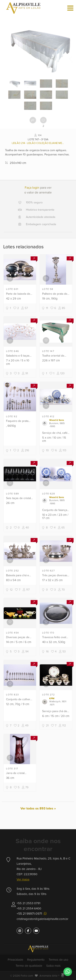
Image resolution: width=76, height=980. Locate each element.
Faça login (32, 188)
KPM (52, 698)
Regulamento (36, 960)
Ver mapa (23, 879)
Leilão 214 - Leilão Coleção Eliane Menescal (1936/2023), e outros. (38, 143)
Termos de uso (58, 960)
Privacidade (15, 960)
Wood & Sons (57, 420)
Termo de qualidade (29, 966)
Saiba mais (53, 966)
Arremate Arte (48, 976)
